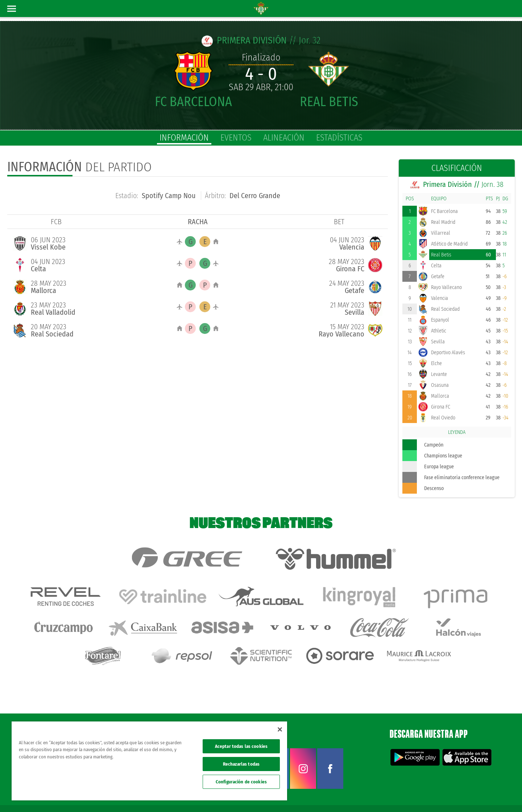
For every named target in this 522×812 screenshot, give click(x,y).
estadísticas (339, 138)
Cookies (446, 795)
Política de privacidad (416, 795)
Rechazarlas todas (241, 764)
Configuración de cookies (241, 782)
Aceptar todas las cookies (241, 746)
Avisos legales (380, 795)
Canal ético (496, 795)
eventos (236, 138)
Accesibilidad (470, 795)
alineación (284, 138)
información (184, 138)
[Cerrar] (280, 729)
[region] (149, 761)
